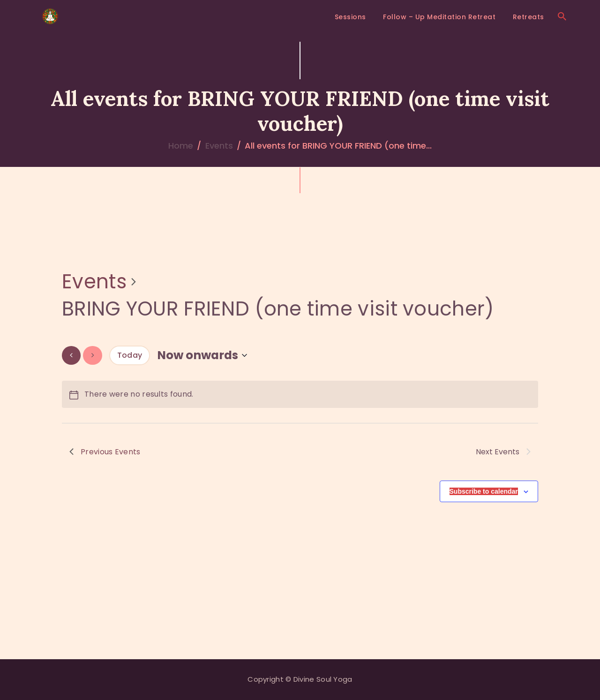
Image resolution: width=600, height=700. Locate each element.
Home (181, 146)
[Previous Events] (71, 355)
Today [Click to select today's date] (130, 355)
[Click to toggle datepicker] (202, 355)
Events (219, 146)
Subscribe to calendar (484, 491)
